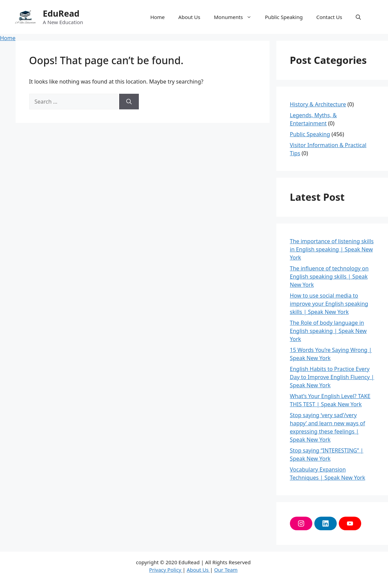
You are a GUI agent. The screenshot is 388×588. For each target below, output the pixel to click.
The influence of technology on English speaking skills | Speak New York (329, 277)
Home (158, 17)
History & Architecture (318, 104)
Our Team (226, 570)
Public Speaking (284, 17)
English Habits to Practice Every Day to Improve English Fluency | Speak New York (332, 377)
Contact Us (329, 17)
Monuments (236, 17)
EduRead (61, 13)
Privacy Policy (166, 570)
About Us (189, 17)
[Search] (129, 102)
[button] (358, 17)
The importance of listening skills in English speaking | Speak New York (332, 249)
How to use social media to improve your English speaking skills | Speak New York (329, 304)
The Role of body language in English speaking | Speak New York (328, 331)
